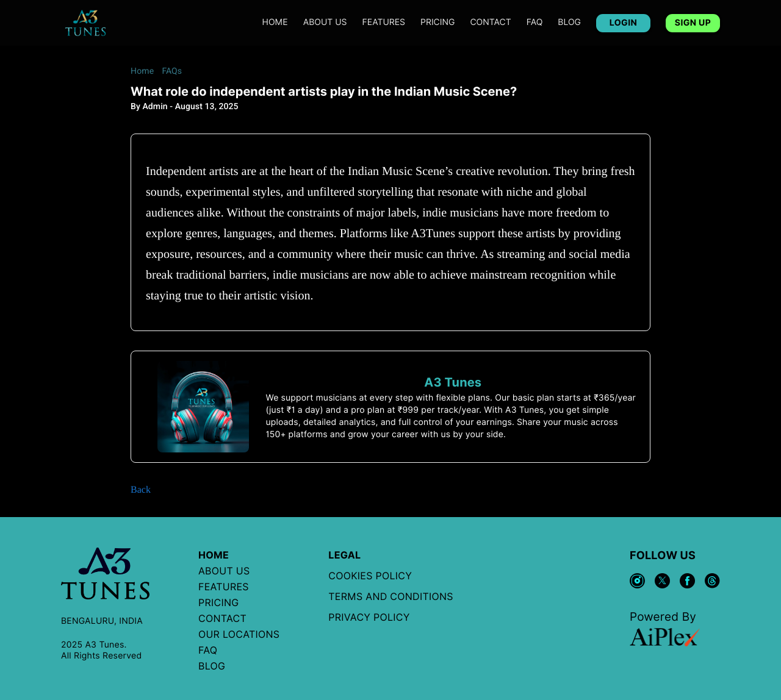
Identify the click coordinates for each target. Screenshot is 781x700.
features (384, 23)
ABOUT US (325, 23)
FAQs (172, 71)
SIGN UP (693, 23)
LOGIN (623, 23)
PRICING (437, 23)
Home (275, 23)
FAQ (535, 23)
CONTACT (490, 23)
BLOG (569, 23)
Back (141, 490)
